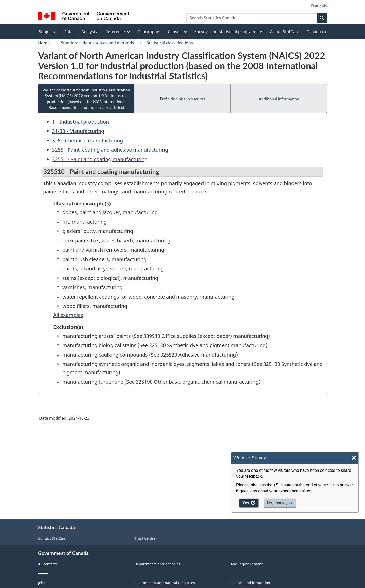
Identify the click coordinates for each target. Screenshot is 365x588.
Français (319, 6)
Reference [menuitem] (118, 32)
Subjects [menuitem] (47, 32)
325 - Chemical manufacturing (88, 140)
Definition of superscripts (183, 99)
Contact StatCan (52, 538)
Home (44, 43)
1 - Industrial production (81, 122)
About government (247, 564)
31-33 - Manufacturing (78, 131)
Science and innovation (250, 583)
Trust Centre (145, 538)
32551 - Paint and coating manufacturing (100, 159)
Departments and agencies (157, 564)
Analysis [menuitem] (89, 32)
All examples (68, 315)
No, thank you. (280, 503)
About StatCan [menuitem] (284, 32)
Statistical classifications (169, 43)
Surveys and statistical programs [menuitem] (228, 32)
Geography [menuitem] (148, 32)
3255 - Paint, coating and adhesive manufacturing (110, 150)
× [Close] (354, 458)
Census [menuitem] (177, 32)
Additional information (279, 99)
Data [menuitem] (68, 32)
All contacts (48, 564)
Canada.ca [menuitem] (316, 32)
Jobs (42, 583)
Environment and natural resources (165, 583)
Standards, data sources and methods (97, 43)
